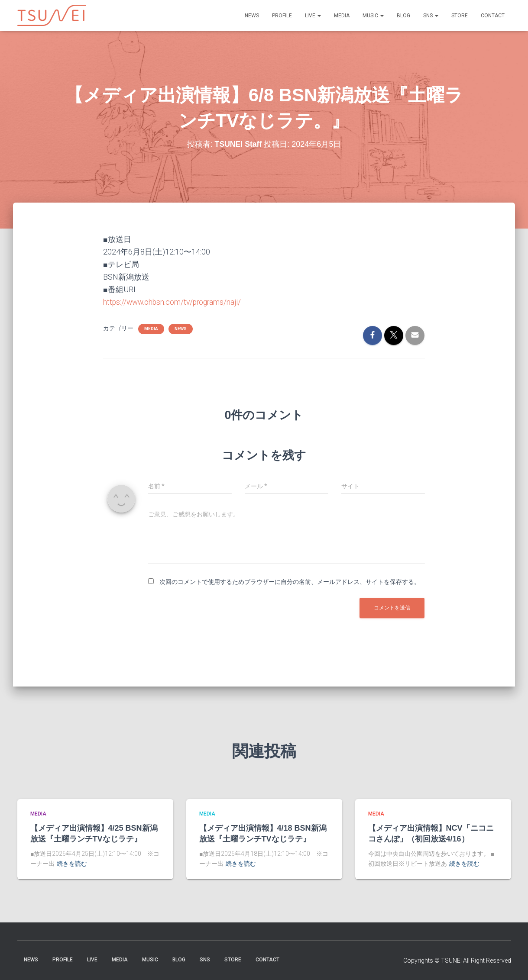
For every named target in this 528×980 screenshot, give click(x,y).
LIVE (313, 16)
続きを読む (72, 864)
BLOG (403, 16)
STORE (460, 16)
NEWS (252, 16)
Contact (493, 16)
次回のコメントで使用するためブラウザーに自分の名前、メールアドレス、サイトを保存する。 (290, 582)
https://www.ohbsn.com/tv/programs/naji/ (174, 302)
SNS (431, 16)
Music (373, 16)
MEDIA (342, 16)
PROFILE (282, 16)
